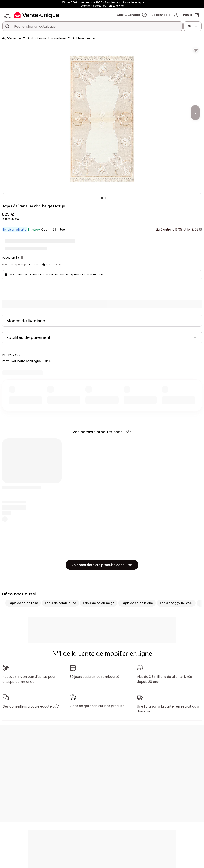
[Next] (195, 113)
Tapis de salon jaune (60, 603)
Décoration (14, 38)
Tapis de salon (87, 38)
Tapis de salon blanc (137, 603)
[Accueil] (3, 39)
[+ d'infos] (200, 230)
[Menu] (7, 13)
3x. (18, 258)
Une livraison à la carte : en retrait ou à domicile (168, 709)
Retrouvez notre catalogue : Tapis (26, 361)
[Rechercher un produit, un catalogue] (7, 26)
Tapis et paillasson (35, 38)
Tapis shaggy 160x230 (176, 603)
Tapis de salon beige (99, 603)
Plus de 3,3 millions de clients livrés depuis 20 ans (164, 679)
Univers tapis (58, 38)
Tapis (72, 38)
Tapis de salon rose (23, 603)
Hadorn (34, 264)
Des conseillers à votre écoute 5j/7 (31, 706)
